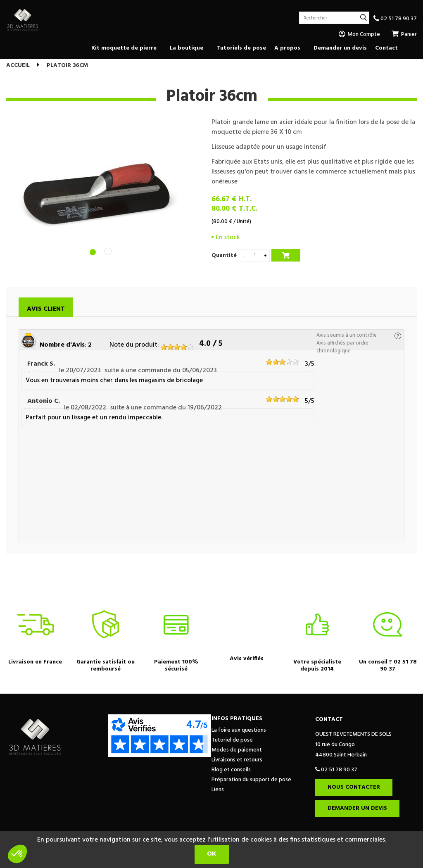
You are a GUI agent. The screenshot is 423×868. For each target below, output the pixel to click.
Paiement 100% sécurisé (176, 666)
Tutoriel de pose (232, 740)
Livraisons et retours (237, 760)
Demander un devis (357, 808)
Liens (218, 790)
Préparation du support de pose (251, 780)
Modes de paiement (237, 750)
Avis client (46, 309)
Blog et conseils (231, 770)
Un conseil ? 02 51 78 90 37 (388, 666)
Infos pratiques (237, 719)
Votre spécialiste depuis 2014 (317, 666)
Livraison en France (35, 662)
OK (212, 854)
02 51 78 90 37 (395, 19)
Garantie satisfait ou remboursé (106, 666)
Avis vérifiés (247, 659)
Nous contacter (354, 787)
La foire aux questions (239, 730)
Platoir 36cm (212, 97)
